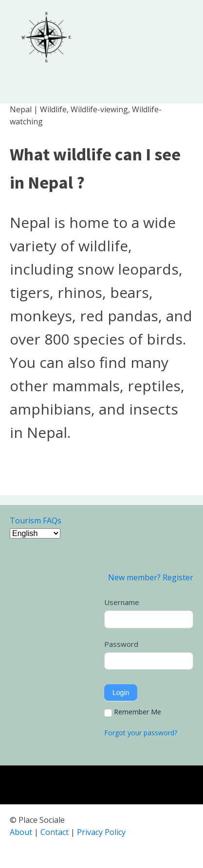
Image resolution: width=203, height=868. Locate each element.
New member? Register (151, 577)
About (21, 832)
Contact (55, 832)
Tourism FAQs (36, 521)
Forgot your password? (141, 733)
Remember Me (133, 712)
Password (121, 644)
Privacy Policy (101, 832)
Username (122, 602)
